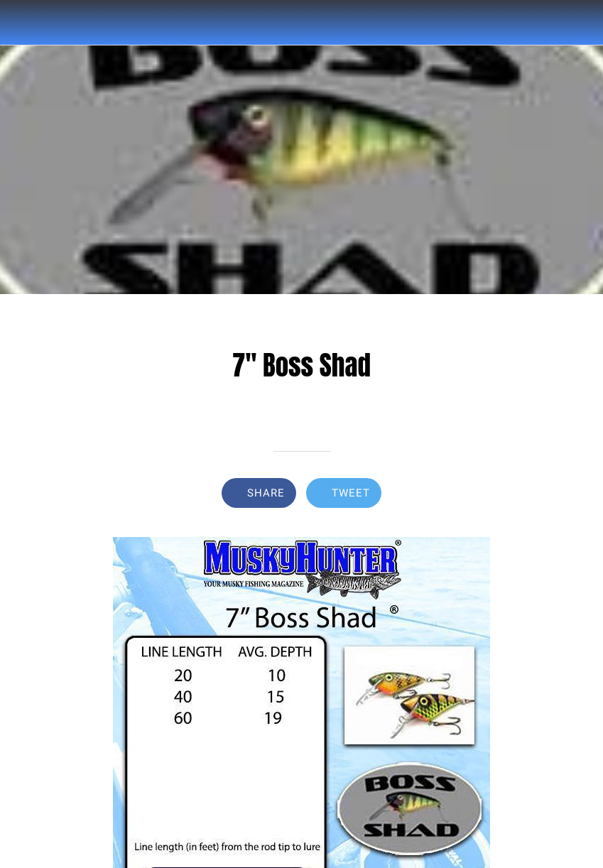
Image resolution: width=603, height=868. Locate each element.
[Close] (23, 23)
